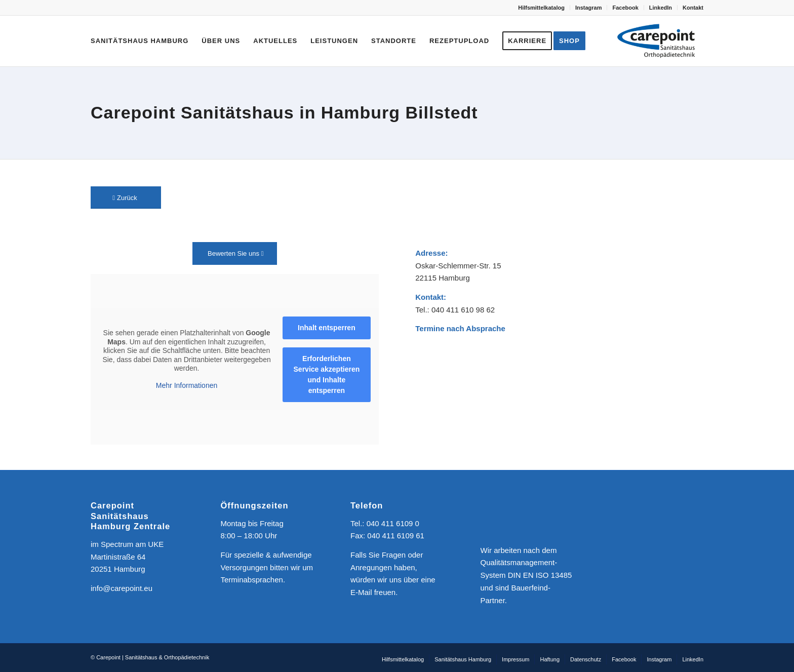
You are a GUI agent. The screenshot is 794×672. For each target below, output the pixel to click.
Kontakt (693, 8)
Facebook (625, 8)
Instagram (589, 8)
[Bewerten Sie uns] (235, 253)
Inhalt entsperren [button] (327, 328)
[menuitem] (542, 8)
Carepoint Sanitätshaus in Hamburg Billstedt (284, 112)
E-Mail (361, 592)
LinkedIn (661, 8)
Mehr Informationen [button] (187, 385)
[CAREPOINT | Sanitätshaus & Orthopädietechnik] (656, 41)
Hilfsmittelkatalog (541, 8)
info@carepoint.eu (122, 588)
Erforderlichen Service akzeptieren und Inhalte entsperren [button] (327, 374)
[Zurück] (126, 198)
